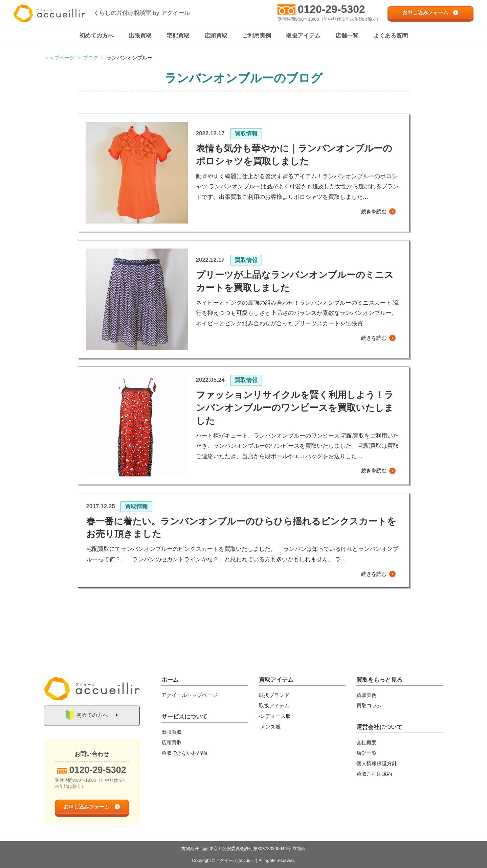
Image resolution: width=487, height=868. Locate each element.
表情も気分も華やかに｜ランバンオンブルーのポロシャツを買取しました (294, 155)
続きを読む (370, 212)
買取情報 (246, 134)
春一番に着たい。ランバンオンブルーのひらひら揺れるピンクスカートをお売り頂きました (241, 528)
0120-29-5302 (331, 9)
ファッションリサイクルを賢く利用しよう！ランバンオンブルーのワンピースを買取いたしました (295, 408)
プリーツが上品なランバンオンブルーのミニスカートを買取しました (295, 281)
